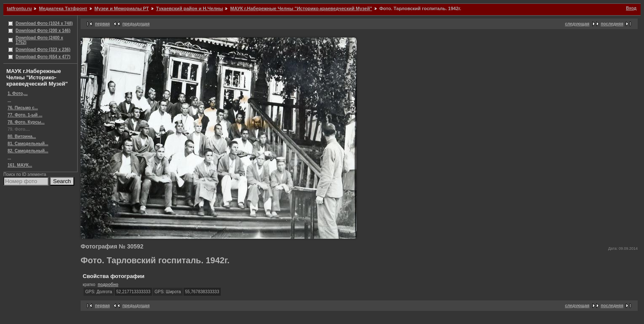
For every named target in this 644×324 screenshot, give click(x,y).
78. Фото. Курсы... (26, 122)
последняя (612, 24)
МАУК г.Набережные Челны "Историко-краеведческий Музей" (301, 8)
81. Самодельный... (28, 144)
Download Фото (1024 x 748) (44, 23)
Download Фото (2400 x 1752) (39, 40)
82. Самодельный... (28, 151)
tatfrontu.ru (19, 8)
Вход (631, 8)
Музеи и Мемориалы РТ (122, 8)
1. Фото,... (18, 93)
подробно (108, 285)
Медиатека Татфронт (63, 8)
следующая (577, 24)
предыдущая (136, 24)
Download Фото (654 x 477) (43, 57)
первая (102, 24)
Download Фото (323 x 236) (43, 50)
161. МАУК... (20, 165)
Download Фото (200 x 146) (43, 31)
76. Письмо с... (23, 108)
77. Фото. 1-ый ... (25, 115)
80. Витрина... (22, 136)
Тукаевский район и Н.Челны (190, 8)
